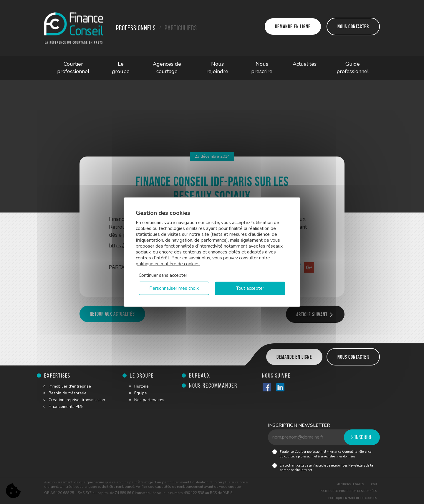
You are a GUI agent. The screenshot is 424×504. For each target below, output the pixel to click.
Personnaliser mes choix (174, 288)
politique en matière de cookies (168, 264)
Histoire (141, 386)
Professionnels (136, 28)
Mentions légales (350, 484)
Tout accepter (250, 288)
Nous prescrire (262, 68)
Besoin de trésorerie (68, 393)
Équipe (141, 393)
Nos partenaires (149, 400)
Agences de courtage (167, 68)
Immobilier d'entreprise (70, 386)
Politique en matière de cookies (353, 498)
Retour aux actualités (112, 314)
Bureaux (200, 375)
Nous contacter (353, 27)
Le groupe (121, 68)
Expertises (57, 375)
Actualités (305, 64)
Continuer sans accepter (163, 275)
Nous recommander (213, 385)
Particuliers (181, 28)
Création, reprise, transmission (77, 400)
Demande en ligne (293, 27)
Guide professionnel (353, 68)
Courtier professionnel (73, 68)
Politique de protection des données (348, 491)
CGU (374, 484)
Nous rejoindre (217, 68)
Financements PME (66, 407)
